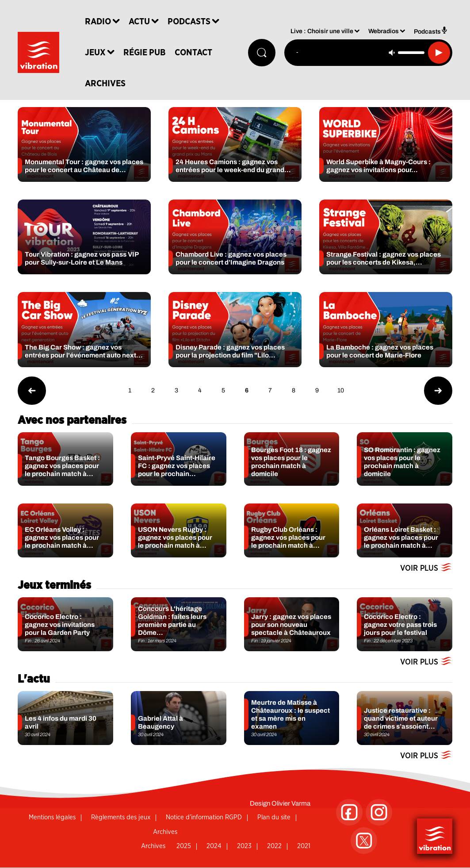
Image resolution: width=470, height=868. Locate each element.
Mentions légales (52, 817)
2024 (214, 846)
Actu (142, 22)
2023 (244, 846)
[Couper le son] (392, 53)
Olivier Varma (291, 803)
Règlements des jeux (121, 817)
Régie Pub (147, 53)
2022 (274, 846)
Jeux (98, 53)
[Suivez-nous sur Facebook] (349, 812)
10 (341, 390)
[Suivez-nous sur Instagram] (379, 812)
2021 (304, 846)
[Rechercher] (261, 53)
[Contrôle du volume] (411, 53)
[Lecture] (439, 53)
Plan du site (274, 817)
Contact (196, 53)
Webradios (384, 33)
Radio (101, 22)
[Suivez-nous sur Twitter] (364, 841)
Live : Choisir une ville (322, 33)
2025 (184, 846)
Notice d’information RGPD (204, 817)
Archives (108, 84)
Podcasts (192, 22)
